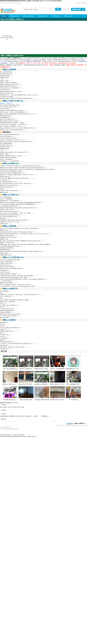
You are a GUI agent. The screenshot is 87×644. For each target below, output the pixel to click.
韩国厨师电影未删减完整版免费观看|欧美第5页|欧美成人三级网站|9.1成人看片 (18, 436)
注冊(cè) (80, 3)
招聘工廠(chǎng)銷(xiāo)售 (6, 93)
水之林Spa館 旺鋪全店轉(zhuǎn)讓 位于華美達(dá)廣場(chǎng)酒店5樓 (16, 232)
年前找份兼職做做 (4, 291)
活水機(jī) (35, 416)
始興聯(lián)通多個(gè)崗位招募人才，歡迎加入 (11, 156)
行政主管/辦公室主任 (5, 90)
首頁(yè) (4, 16)
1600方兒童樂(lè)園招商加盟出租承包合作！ (10, 246)
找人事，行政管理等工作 (6, 296)
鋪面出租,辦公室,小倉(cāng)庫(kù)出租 (9, 185)
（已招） (2, 79)
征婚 (1, 333)
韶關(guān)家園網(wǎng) (80, 423)
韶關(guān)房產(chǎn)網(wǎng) (13, 101)
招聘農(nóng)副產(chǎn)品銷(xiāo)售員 (9, 84)
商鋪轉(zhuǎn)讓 (4, 192)
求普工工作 (3, 303)
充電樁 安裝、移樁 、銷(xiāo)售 (7, 210)
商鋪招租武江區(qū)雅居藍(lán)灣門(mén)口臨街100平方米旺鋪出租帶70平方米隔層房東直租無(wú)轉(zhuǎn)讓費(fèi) (27, 169)
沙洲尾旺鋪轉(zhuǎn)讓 (5, 255)
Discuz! (7, 427)
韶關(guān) (64, 9)
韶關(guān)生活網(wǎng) (11, 195)
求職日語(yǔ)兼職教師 (5, 312)
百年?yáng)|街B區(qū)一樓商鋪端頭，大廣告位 (11, 126)
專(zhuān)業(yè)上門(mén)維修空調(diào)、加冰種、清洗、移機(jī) (15, 213)
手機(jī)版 (18, 3)
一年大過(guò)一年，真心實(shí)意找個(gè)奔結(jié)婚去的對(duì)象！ (16, 344)
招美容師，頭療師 (4, 154)
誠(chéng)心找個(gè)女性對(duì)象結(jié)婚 (10, 328)
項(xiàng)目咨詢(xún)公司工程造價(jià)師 (9, 88)
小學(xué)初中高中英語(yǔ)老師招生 (8, 316)
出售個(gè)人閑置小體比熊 (6, 262)
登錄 (76, 3)
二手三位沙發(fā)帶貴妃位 (6, 281)
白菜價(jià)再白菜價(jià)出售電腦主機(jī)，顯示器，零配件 (14, 277)
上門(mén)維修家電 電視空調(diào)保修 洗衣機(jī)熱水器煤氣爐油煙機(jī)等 (17, 204)
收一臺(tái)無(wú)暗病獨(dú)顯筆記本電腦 (10, 260)
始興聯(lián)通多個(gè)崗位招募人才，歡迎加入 (11, 91)
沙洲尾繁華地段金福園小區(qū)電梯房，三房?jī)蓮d (12, 123)
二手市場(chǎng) (56, 16)
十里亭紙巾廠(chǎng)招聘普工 (7, 97)
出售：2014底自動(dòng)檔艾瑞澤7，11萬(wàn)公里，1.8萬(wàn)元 (15, 285)
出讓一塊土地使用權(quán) (6, 136)
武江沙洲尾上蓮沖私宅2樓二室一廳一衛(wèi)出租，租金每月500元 (15, 184)
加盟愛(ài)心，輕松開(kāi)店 (7, 243)
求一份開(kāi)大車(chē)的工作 (7, 309)
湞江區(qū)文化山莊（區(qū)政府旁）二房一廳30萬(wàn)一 (14, 124)
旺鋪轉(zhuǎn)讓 (4, 224)
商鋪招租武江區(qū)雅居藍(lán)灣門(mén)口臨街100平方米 (14, 152)
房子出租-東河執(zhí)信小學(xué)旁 (8, 107)
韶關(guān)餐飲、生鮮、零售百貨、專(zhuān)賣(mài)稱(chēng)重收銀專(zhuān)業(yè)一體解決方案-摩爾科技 (25, 244)
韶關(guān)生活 (69, 16)
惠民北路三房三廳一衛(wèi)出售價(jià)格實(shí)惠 (11, 130)
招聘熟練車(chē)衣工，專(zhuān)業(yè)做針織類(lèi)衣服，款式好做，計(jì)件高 (18, 95)
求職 (1, 298)
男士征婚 (2, 324)
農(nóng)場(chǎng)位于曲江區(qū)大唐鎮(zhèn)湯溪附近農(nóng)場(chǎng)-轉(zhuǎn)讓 (20, 241)
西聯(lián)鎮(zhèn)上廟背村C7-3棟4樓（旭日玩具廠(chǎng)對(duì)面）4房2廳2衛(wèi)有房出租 (22, 168)
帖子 (51, 10)
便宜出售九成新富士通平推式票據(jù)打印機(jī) (11, 269)
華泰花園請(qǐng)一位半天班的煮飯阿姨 (9, 161)
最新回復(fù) (7, 132)
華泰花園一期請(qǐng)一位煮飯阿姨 (8, 83)
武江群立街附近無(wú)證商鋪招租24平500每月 (11, 171)
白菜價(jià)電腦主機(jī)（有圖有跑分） (9, 274)
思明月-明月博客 (12, 407)
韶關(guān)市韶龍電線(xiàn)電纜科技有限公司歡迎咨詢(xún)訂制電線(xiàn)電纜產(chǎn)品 (21, 251)
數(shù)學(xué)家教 (4, 318)
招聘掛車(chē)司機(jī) (5, 76)
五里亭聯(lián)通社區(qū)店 (6, 74)
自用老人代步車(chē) (5, 272)
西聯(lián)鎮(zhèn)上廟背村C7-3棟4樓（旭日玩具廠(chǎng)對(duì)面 (16, 142)
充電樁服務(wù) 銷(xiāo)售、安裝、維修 (9, 222)
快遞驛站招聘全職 (4, 77)
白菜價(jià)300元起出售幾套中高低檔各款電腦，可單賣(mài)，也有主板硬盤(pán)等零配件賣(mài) (23, 279)
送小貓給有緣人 (4, 270)
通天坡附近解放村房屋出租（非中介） (9, 182)
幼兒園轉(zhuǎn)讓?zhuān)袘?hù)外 (8, 237)
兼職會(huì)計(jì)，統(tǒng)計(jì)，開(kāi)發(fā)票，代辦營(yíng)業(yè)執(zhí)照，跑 (19, 295)
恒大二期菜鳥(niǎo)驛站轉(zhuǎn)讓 (8, 217)
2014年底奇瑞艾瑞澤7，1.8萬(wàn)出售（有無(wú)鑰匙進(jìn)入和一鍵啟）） (18, 286)
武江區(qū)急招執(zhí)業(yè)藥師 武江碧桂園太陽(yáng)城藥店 (15, 300)
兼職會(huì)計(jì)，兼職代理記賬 (8, 302)
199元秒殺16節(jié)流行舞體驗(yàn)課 (9, 206)
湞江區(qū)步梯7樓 (4, 109)
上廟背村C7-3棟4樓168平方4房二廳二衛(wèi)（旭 (11, 140)
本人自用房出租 (4, 180)
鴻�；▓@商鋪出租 (5, 117)
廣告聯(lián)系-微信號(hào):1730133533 (9, 403)
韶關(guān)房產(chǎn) (29, 16)
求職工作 (2, 307)
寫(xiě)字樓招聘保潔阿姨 (6, 72)
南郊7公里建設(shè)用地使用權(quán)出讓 (10, 105)
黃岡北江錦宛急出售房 (5, 116)
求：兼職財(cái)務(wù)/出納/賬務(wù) (9, 305)
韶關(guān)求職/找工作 (10, 289)
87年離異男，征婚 (4, 335)
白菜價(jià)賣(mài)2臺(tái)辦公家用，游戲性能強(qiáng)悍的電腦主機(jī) (17, 276)
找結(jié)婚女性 (4, 322)
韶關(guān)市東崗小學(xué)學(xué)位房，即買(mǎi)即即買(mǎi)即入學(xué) (17, 128)
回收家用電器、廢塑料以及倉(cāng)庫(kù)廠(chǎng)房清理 (14, 220)
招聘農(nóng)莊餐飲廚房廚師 (7, 311)
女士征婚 (2, 336)
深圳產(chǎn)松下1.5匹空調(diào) (8, 267)
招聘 (68, 9)
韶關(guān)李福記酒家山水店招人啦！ (9, 86)
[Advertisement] (70, 37)
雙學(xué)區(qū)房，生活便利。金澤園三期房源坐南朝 (13, 112)
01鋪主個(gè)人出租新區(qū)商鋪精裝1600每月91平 (12, 173)
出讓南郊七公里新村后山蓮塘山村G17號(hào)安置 (12, 110)
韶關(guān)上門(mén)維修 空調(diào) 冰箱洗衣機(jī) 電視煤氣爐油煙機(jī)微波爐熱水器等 (21, 202)
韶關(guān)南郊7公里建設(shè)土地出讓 (9, 121)
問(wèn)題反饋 (4, 3)
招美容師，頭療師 (4, 81)
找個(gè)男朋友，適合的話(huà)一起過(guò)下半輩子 (12, 347)
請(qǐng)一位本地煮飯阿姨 (6, 159)
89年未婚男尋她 (4, 338)
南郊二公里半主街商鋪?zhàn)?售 (8, 119)
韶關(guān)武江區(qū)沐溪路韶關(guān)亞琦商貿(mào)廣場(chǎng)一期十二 (17, 114)
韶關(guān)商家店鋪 (9, 226)
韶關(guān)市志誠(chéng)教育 (7, 236)
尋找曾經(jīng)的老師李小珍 (7, 342)
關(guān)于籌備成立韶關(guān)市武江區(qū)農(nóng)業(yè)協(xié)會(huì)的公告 (18, 208)
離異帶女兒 (3, 340)
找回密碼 (85, 3)
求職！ (2, 293)
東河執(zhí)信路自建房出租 (6, 187)
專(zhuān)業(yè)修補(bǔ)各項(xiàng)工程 (9, 211)
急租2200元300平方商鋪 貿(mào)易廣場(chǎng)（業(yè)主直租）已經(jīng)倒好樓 (19, 228)
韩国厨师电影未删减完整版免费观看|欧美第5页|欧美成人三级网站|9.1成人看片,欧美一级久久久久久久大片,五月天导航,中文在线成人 (31, 1)
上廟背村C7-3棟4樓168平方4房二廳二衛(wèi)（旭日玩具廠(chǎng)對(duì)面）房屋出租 (20, 166)
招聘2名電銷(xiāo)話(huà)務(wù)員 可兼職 (10, 314)
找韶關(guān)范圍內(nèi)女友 (7, 331)
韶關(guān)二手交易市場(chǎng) (13, 257)
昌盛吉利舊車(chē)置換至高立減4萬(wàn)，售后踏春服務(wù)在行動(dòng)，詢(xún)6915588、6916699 (24, 234)
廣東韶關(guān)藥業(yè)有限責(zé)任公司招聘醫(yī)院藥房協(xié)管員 (16, 98)
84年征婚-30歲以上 (4, 349)
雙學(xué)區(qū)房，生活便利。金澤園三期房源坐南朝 (65, 384)
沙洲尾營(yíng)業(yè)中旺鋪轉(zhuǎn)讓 (9, 191)
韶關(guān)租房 (43, 16)
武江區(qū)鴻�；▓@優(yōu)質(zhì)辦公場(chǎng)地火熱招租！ (15, 178)
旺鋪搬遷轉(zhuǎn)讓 (5, 250)
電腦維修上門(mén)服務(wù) (7, 283)
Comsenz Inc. (6, 429)
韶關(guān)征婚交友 (9, 320)
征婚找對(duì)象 (4, 345)
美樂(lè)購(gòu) (28, 416)
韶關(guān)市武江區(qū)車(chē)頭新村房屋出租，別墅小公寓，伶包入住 (17, 175)
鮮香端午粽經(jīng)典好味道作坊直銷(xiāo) (10, 215)
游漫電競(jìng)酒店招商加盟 (7, 248)
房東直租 (2, 189)
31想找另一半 (3, 329)
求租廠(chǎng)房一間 (5, 176)
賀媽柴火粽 (3, 218)
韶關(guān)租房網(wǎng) (11, 163)
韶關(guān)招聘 (15, 16)
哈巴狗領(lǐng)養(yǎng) (5, 265)
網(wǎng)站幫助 (12, 3)
